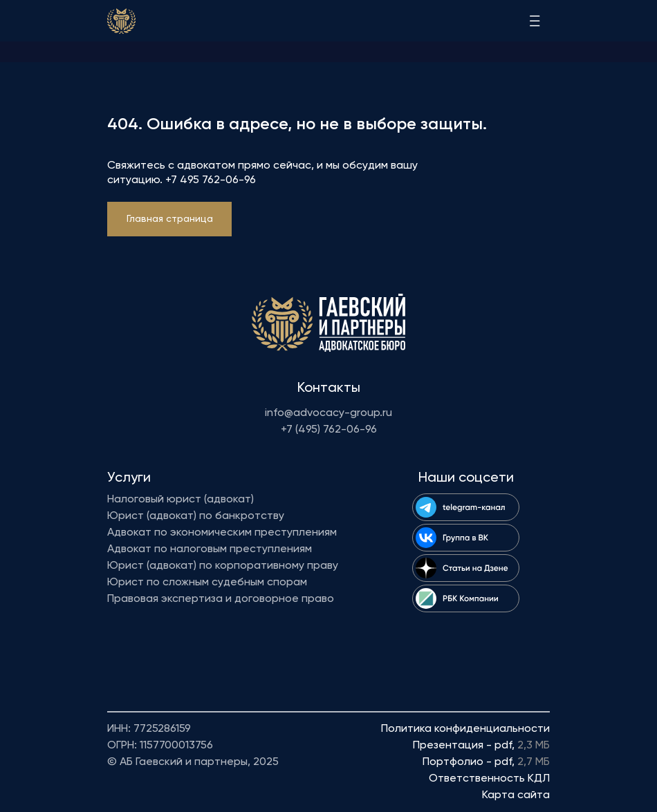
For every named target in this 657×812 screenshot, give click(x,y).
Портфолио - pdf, (486, 762)
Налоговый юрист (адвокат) (181, 500)
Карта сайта (516, 795)
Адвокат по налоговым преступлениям (210, 549)
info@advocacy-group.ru (328, 413)
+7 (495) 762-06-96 (329, 430)
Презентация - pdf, (481, 746)
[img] (121, 21)
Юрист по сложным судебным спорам (207, 583)
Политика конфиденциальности (465, 729)
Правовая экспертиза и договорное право (221, 599)
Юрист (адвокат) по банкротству (196, 516)
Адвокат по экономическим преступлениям (222, 533)
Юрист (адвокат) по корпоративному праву (223, 566)
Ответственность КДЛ (489, 779)
